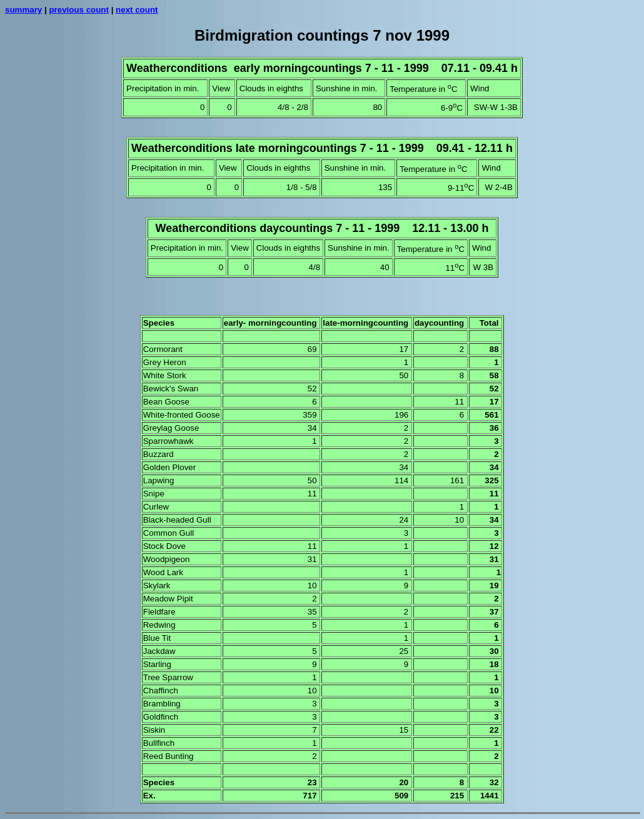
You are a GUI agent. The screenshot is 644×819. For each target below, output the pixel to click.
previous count (79, 10)
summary (23, 10)
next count (137, 10)
